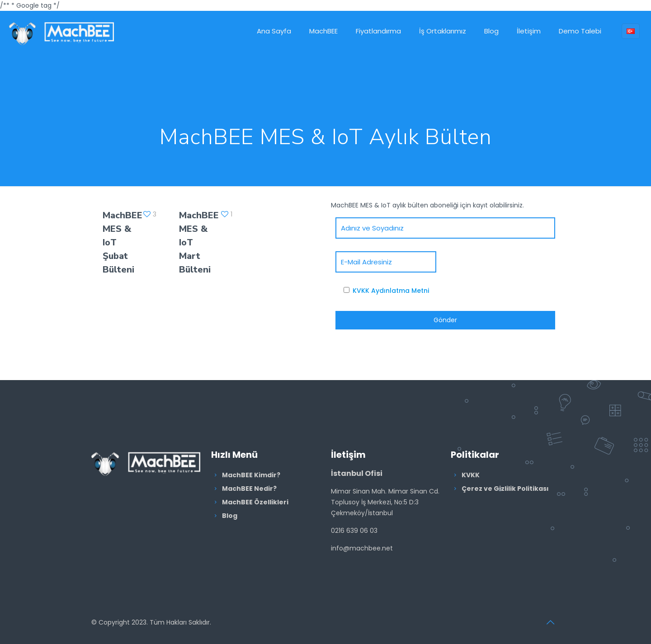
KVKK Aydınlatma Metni (391, 291)
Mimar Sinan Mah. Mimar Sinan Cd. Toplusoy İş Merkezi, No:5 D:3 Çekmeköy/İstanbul (385, 502)
